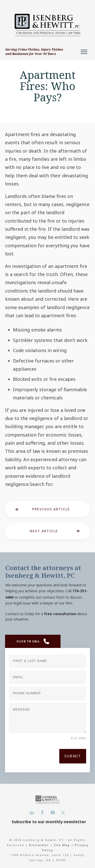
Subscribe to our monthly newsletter (49, 822)
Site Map (62, 845)
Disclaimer (40, 845)
